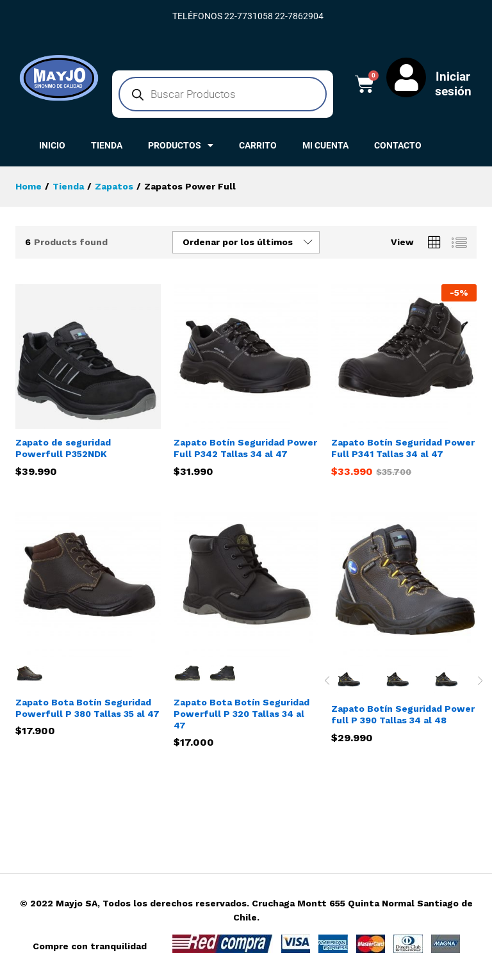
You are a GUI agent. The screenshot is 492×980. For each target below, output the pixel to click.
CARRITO (258, 145)
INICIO (52, 145)
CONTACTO (398, 145)
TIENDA (107, 145)
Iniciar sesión (453, 84)
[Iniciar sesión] (406, 77)
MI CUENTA (325, 145)
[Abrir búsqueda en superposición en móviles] (223, 94)
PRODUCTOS (181, 145)
